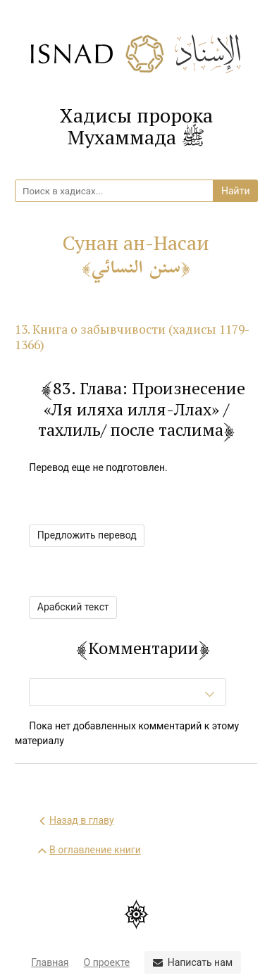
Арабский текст (73, 607)
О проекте (107, 962)
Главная (50, 962)
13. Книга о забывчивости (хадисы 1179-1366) (132, 337)
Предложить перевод (87, 535)
